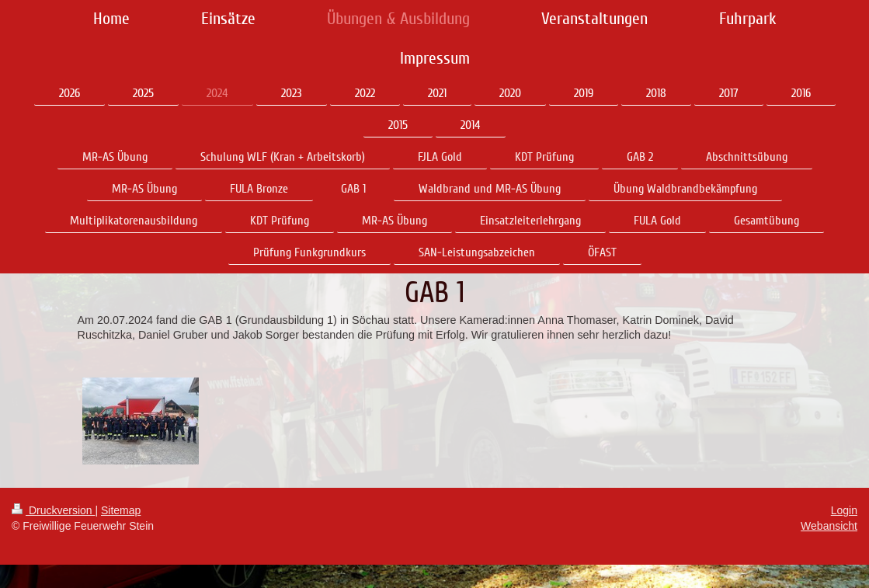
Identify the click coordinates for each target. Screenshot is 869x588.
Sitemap (121, 510)
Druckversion (53, 510)
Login (844, 510)
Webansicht (829, 526)
